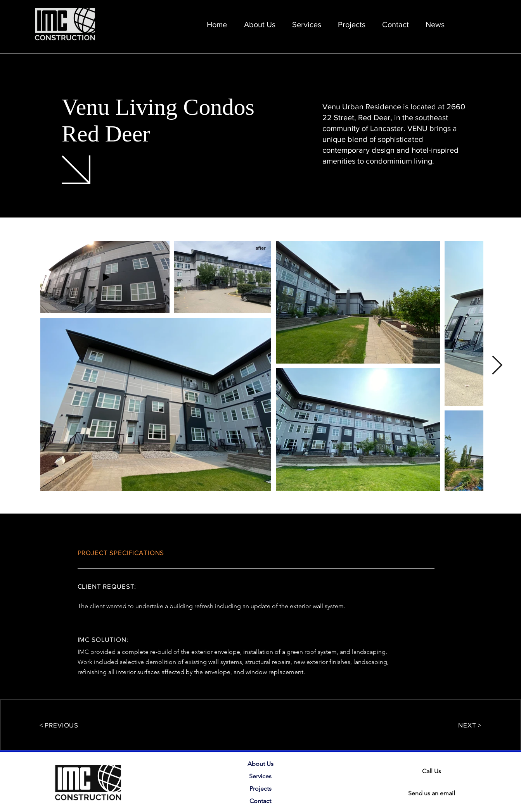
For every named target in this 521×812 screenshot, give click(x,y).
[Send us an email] (433, 793)
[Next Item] (497, 366)
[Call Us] (433, 771)
